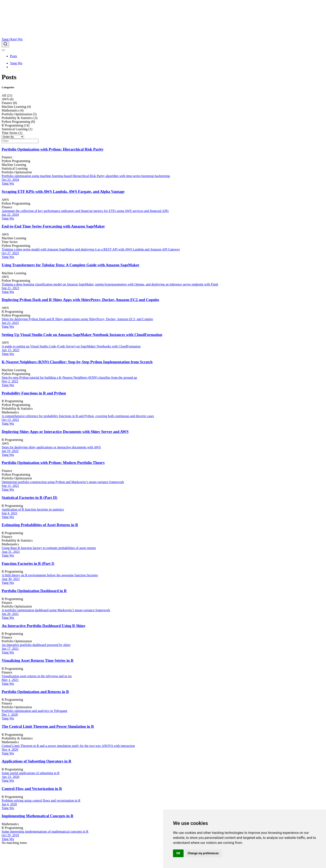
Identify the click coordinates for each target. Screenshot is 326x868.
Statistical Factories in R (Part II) (30, 498)
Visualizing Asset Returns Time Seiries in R (38, 660)
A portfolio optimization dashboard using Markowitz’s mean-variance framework (56, 610)
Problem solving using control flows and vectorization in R (41, 800)
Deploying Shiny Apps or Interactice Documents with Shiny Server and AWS (65, 432)
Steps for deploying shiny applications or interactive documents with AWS (51, 447)
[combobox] (163, 44)
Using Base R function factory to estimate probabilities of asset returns (49, 548)
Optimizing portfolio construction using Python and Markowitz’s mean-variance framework (63, 482)
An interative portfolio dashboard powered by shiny (36, 645)
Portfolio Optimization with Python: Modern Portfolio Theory (53, 463)
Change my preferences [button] (203, 853)
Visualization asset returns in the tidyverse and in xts (37, 676)
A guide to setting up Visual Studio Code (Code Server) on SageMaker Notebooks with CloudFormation (71, 346)
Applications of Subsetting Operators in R (36, 761)
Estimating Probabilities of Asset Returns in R (40, 525)
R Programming (12, 312)
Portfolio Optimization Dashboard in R (34, 591)
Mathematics (10, 412)
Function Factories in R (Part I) (28, 564)
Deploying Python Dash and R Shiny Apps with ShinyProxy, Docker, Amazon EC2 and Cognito (80, 300)
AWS (5, 200)
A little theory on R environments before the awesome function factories (50, 575)
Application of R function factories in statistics (33, 509)
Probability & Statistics (17, 409)
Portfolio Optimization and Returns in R (35, 692)
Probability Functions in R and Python (34, 393)
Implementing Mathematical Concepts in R (38, 816)
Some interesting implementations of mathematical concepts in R (45, 831)
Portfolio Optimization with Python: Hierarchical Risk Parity (53, 149)
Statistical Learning (15, 168)
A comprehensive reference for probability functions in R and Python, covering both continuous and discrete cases (78, 416)
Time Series (10, 242)
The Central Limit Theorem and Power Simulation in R (48, 726)
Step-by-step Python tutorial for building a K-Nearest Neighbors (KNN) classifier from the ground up (69, 378)
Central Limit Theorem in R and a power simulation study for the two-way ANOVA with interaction (68, 746)
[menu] (3, 50)
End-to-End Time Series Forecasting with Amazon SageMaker (53, 226)
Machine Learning (14, 165)
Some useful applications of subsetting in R (31, 773)
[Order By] (13, 137)
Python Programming (16, 161)
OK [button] (178, 853)
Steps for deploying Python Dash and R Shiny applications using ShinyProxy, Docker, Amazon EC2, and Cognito (77, 319)
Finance (7, 157)
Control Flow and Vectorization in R (32, 789)
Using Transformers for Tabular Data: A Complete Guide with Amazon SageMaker (71, 265)
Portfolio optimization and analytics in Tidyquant (34, 711)
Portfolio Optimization (17, 172)
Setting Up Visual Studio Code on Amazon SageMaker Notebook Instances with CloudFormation (82, 335)
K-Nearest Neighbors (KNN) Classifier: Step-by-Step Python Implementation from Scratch (77, 362)
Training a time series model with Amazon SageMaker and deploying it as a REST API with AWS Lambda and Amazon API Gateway (91, 249)
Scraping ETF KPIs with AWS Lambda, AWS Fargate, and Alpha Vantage (63, 192)
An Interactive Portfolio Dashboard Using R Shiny (44, 626)
